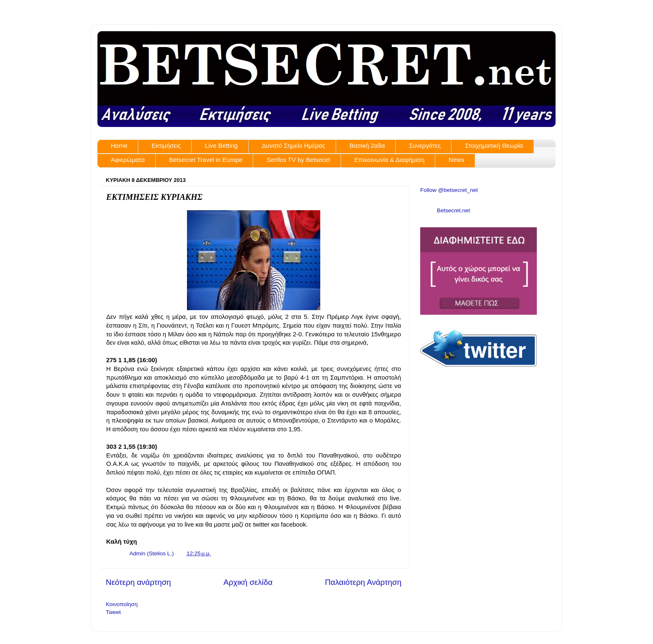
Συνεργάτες (425, 145)
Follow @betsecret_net (449, 190)
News (456, 160)
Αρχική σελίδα (248, 582)
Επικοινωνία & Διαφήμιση (390, 160)
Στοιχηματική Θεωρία (494, 145)
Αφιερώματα (128, 160)
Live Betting (221, 145)
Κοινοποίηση (122, 604)
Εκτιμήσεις (166, 145)
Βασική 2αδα (367, 145)
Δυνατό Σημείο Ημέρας (294, 145)
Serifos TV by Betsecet (298, 160)
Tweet (113, 612)
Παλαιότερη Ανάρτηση (363, 582)
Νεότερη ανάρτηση (138, 582)
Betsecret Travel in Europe (206, 160)
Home (119, 145)
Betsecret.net (454, 210)
